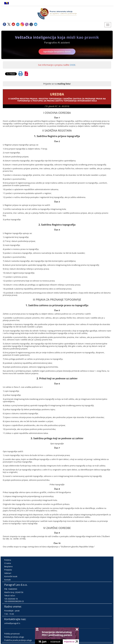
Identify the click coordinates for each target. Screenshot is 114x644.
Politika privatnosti (12, 634)
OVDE (73, 65)
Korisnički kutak (11, 576)
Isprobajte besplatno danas (57, 52)
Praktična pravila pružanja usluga (18, 640)
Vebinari (8, 573)
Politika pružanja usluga (14, 637)
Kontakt (7, 580)
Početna (8, 560)
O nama (8, 563)
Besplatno (8, 567)
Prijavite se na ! (57, 84)
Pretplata (8, 570)
